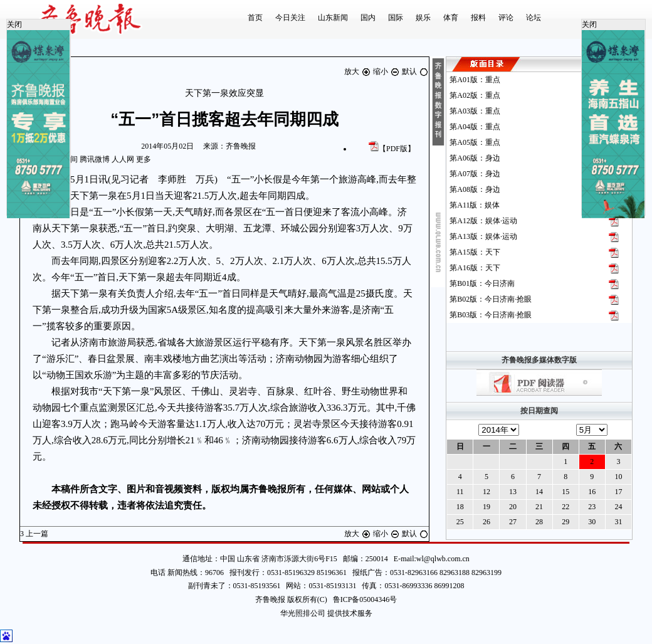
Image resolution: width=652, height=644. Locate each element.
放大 (359, 71)
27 (513, 522)
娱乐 (423, 18)
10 (618, 477)
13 (513, 492)
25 (460, 522)
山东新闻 (333, 18)
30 (592, 522)
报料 (478, 18)
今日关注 (290, 18)
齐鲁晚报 (241, 146)
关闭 (14, 24)
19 (486, 507)
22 (565, 507)
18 (460, 507)
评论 (506, 18)
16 (592, 492)
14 (539, 492)
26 (486, 522)
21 (539, 507)
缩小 (387, 71)
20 (513, 507)
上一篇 (35, 534)
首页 (255, 18)
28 (539, 522)
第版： (475, 80)
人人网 (123, 159)
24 (618, 507)
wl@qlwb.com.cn (443, 559)
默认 (415, 71)
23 (592, 507)
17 (618, 492)
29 (565, 522)
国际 (396, 18)
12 (486, 492)
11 (460, 492)
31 (618, 522)
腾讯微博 (95, 159)
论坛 (534, 18)
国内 (368, 18)
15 (565, 492)
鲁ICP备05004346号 (362, 599)
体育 (451, 18)
